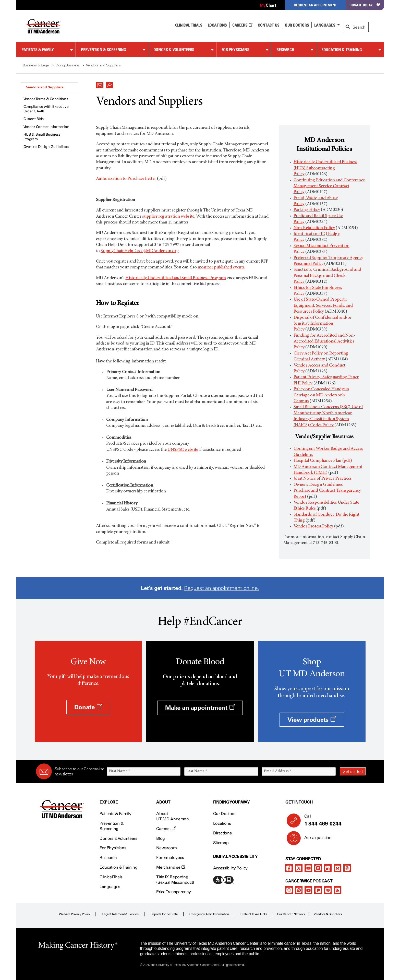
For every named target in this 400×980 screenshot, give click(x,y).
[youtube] (308, 868)
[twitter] (299, 868)
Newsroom (166, 848)
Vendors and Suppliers (45, 87)
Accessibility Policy (231, 868)
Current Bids (34, 119)
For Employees (170, 858)
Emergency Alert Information (209, 914)
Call (333, 820)
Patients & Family (38, 50)
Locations (222, 823)
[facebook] (289, 868)
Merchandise (171, 867)
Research (285, 50)
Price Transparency (173, 892)
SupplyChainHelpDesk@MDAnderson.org (140, 251)
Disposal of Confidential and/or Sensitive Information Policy (323, 324)
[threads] (347, 868)
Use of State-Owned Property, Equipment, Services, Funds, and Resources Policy (323, 306)
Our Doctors (297, 25)
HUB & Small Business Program (42, 137)
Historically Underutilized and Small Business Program (175, 278)
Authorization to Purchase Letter (126, 179)
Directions (222, 833)
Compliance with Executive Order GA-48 (46, 109)
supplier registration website (168, 217)
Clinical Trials (189, 25)
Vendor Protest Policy (314, 526)
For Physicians (235, 50)
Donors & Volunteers (174, 50)
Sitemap (221, 843)
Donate (88, 707)
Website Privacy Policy (75, 914)
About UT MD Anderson (173, 816)
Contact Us (269, 25)
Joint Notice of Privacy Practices (323, 479)
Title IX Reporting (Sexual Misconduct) (175, 880)
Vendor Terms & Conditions (46, 99)
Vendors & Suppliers (328, 914)
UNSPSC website (183, 450)
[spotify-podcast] (299, 890)
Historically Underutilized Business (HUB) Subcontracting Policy (325, 168)
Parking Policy (307, 210)
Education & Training (342, 50)
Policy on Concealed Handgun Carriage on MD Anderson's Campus (321, 395)
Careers (242, 25)
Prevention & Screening (104, 50)
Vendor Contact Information (46, 127)
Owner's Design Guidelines (46, 147)
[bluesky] (337, 868)
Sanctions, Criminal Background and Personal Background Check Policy (327, 276)
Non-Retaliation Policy (314, 228)
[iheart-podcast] (328, 890)
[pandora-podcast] (318, 890)
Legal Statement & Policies (120, 914)
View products (312, 720)
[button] (100, 84)
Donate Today (365, 5)
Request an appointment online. (221, 588)
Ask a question (315, 840)
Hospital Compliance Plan (323, 461)
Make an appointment (200, 708)
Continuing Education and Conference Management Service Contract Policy (329, 186)
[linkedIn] (328, 868)
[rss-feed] (337, 890)
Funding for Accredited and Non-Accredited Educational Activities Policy (324, 342)
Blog (161, 838)
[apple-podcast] (289, 890)
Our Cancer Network (291, 914)
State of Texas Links (254, 914)
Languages (325, 25)
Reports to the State (164, 914)
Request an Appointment (315, 5)
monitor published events (221, 267)
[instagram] (318, 868)
